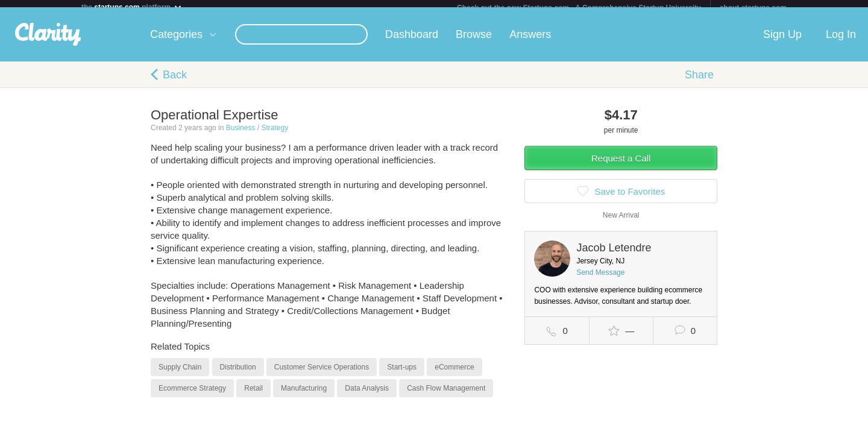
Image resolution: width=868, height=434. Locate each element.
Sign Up (782, 42)
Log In (841, 42)
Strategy (275, 135)
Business (241, 135)
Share (699, 82)
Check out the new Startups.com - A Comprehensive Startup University (579, 8)
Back (175, 82)
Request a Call (621, 165)
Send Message (600, 280)
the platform (132, 7)
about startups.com (753, 8)
